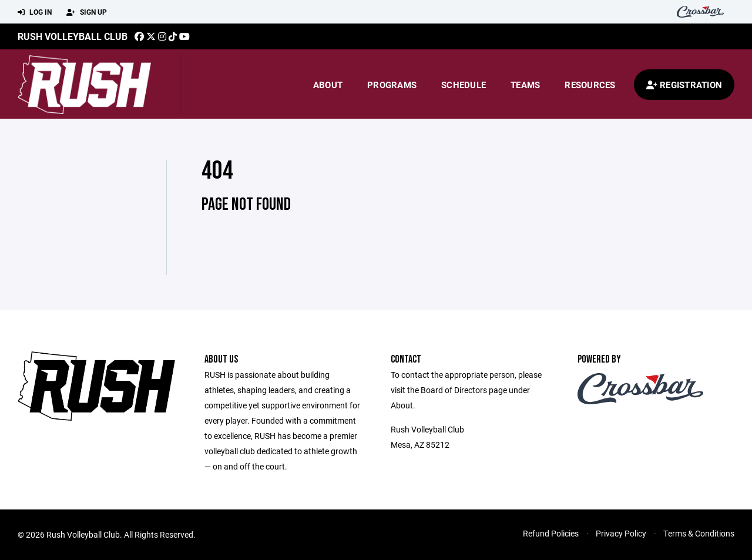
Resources (590, 85)
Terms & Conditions (699, 533)
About (328, 85)
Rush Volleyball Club (73, 36)
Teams (525, 85)
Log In (35, 12)
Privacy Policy (621, 533)
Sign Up (87, 12)
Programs (392, 85)
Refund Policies (551, 533)
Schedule (464, 85)
